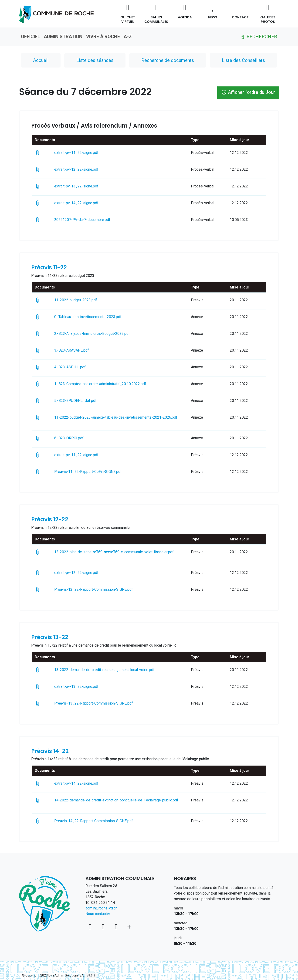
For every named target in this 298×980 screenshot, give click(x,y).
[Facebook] (104, 927)
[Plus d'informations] (129, 927)
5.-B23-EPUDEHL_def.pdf (84, 401)
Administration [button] (63, 37)
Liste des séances (95, 60)
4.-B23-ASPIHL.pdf (77, 367)
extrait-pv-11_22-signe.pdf (83, 153)
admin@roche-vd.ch (101, 908)
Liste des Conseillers (243, 60)
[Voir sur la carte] (91, 927)
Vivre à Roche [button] (103, 37)
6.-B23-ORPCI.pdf (77, 438)
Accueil (41, 60)
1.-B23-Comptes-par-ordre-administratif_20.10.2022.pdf (108, 384)
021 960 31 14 (103, 903)
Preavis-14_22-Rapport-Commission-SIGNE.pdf (100, 821)
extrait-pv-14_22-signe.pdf (85, 203)
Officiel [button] (30, 37)
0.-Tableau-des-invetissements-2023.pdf (96, 317)
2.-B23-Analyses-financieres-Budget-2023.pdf (99, 334)
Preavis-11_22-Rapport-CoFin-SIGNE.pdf (95, 472)
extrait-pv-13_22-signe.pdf (85, 186)
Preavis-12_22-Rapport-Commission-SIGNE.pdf (100, 589)
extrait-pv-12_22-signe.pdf (85, 169)
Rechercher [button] (258, 37)
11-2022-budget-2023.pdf (84, 300)
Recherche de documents (168, 60)
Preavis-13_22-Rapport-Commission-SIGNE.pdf (100, 703)
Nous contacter (98, 914)
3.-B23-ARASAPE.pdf (78, 350)
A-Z (128, 37)
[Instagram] (117, 927)
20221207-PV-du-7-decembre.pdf (89, 220)
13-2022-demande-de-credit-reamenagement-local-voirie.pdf (113, 670)
